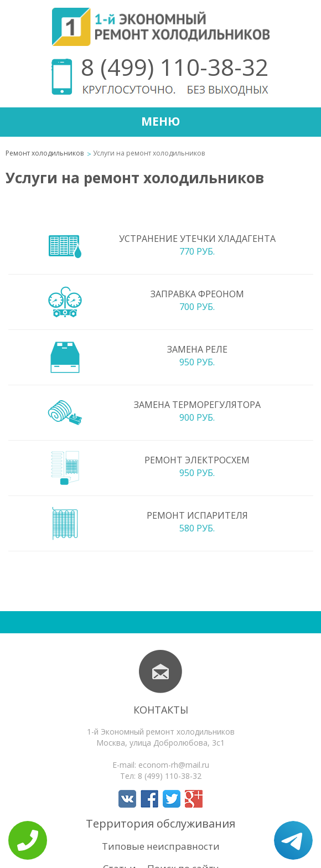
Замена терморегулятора (197, 405)
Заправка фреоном (197, 294)
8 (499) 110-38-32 (175, 67)
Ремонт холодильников (45, 153)
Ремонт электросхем (197, 460)
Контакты (161, 710)
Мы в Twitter (172, 799)
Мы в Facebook (149, 799)
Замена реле (197, 349)
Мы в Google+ (194, 799)
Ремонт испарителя (197, 515)
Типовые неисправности (161, 846)
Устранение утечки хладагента (197, 239)
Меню (161, 121)
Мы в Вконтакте (127, 799)
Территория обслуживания (161, 823)
